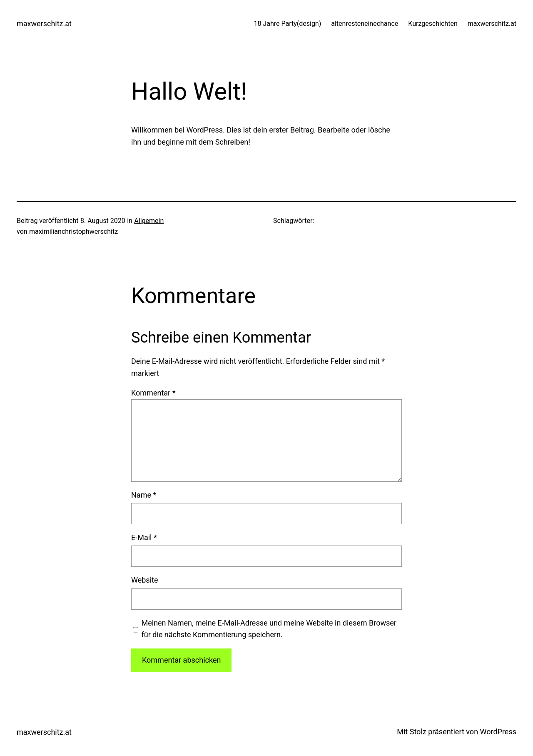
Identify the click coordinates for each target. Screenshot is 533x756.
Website (144, 580)
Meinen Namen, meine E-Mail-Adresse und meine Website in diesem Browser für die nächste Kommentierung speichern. (269, 629)
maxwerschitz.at (44, 24)
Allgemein (149, 221)
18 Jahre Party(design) (287, 24)
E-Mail (144, 537)
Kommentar (153, 393)
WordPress (498, 732)
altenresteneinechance (365, 24)
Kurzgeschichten (433, 24)
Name (144, 495)
